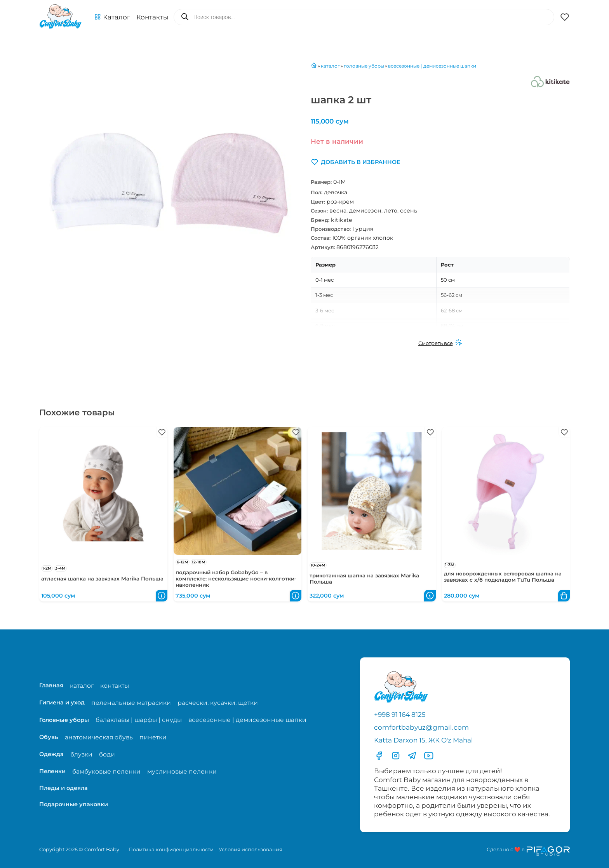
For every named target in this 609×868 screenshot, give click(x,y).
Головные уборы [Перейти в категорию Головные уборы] (64, 720)
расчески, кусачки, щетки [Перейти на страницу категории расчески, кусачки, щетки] (218, 703)
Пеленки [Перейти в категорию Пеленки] (52, 771)
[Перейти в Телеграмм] (412, 756)
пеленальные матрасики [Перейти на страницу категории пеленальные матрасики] (131, 703)
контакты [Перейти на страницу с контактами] (115, 686)
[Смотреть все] (440, 343)
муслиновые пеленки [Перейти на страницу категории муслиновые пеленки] (182, 771)
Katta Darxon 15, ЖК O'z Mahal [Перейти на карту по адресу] (424, 740)
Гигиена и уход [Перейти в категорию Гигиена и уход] (62, 702)
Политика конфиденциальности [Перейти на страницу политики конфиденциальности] (171, 849)
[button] (112, 17)
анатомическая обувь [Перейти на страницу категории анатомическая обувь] (99, 737)
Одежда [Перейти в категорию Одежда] (51, 754)
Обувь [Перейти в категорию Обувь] (49, 737)
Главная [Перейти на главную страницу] (51, 685)
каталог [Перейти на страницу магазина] (82, 686)
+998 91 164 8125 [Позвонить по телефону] (400, 715)
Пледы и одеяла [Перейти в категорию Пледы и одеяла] (64, 788)
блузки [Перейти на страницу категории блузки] (81, 754)
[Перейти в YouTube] (429, 756)
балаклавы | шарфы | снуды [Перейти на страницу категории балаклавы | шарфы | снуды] (139, 720)
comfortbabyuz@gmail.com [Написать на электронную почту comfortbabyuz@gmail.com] (421, 727)
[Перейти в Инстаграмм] (396, 756)
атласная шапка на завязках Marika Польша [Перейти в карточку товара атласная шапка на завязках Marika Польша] (102, 579)
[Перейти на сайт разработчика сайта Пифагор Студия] (528, 851)
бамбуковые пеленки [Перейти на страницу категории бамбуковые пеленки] (106, 771)
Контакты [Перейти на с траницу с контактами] (152, 17)
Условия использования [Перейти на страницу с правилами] (251, 849)
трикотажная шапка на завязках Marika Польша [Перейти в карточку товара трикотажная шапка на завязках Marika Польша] (364, 579)
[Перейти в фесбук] (379, 756)
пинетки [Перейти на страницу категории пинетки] (153, 737)
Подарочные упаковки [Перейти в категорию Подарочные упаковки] (74, 804)
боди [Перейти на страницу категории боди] (107, 754)
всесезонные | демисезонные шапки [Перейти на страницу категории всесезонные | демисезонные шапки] (247, 720)
